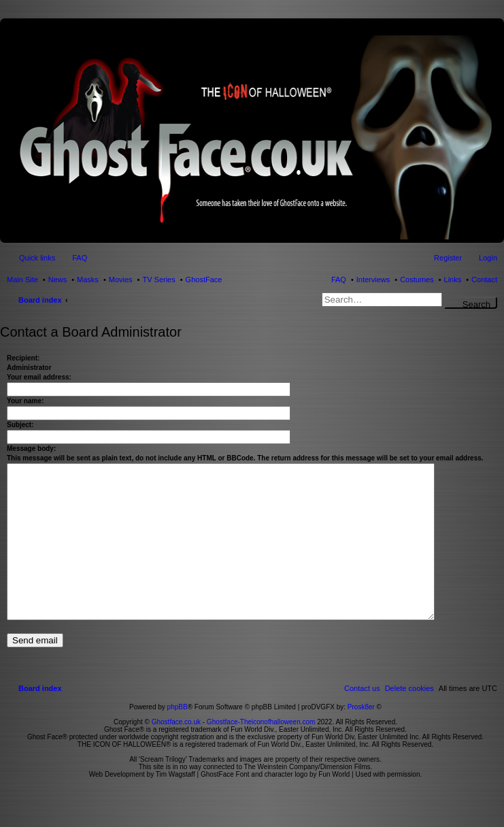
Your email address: (39, 377)
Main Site (22, 280)
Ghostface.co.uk (177, 753)
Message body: (31, 449)
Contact (484, 280)
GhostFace (204, 280)
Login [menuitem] (488, 258)
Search (476, 304)
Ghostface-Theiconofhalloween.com (261, 753)
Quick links (37, 258)
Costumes (417, 280)
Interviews (373, 280)
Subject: (20, 425)
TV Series (158, 280)
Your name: (25, 401)
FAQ (339, 280)
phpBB (178, 738)
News (58, 280)
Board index (40, 300)
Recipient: (23, 358)
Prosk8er (361, 738)
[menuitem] (409, 719)
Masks (88, 280)
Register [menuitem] (448, 258)
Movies (121, 280)
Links (453, 280)
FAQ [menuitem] (80, 258)
